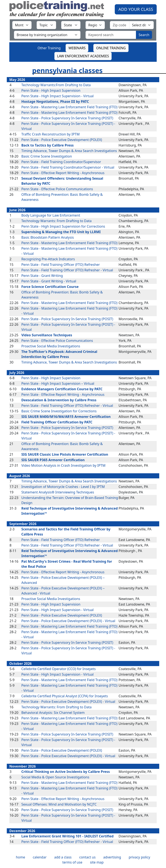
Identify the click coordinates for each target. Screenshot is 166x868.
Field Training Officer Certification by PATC (57, 422)
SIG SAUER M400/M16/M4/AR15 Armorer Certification (66, 417)
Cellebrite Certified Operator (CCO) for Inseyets (59, 669)
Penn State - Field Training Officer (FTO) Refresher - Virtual (67, 270)
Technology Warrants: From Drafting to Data (57, 221)
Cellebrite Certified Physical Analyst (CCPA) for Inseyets (65, 696)
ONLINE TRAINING (111, 48)
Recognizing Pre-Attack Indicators (48, 259)
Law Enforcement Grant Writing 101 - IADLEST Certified (68, 836)
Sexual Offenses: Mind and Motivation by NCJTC (59, 804)
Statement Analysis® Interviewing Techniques (58, 492)
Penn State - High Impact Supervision (51, 90)
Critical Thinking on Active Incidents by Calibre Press (66, 772)
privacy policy (139, 857)
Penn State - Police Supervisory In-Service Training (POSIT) (67, 118)
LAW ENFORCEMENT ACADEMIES (83, 56)
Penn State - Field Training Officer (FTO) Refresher (61, 265)
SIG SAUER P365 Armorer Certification (53, 460)
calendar (40, 857)
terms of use (72, 862)
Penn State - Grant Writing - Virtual (49, 281)
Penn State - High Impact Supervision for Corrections (63, 226)
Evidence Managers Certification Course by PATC (62, 389)
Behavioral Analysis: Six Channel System (53, 713)
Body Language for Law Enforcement (51, 215)
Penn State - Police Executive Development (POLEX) (62, 140)
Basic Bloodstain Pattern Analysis (48, 237)
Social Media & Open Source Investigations (55, 777)
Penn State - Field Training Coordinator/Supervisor (61, 162)
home (21, 857)
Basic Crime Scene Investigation (47, 156)
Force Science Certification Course (50, 287)
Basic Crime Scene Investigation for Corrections (59, 411)
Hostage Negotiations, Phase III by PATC (55, 101)
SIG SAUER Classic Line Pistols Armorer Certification (65, 454)
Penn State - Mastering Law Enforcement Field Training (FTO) (69, 107)
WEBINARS (77, 48)
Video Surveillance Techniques (47, 335)
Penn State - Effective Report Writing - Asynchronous (63, 173)
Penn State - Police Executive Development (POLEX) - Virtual (68, 621)
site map (97, 862)
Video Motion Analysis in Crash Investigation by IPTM (63, 465)
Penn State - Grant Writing (42, 276)
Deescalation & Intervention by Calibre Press (59, 400)
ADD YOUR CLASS (136, 9)
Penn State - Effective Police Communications (57, 189)
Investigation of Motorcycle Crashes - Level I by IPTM (63, 487)
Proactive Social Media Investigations (51, 346)
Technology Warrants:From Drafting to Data (56, 85)
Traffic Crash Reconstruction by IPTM (50, 134)
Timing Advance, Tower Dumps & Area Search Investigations (69, 151)
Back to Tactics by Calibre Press (48, 145)
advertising (112, 857)
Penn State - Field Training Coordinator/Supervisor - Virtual (68, 167)
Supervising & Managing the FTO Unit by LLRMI (61, 232)
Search (144, 35)
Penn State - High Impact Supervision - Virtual (57, 96)
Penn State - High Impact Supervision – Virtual (58, 383)
